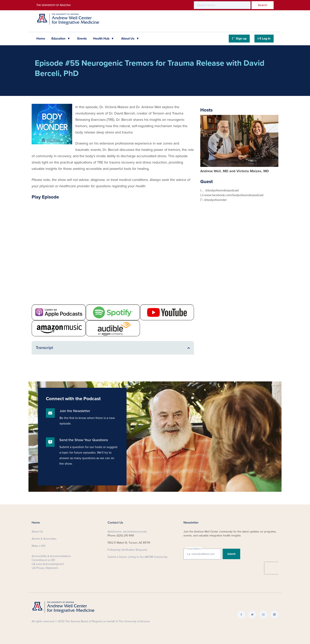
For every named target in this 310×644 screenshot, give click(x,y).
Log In (264, 39)
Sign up (239, 39)
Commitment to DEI (43, 560)
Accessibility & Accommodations (51, 556)
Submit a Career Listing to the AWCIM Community (138, 557)
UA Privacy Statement (45, 568)
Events (82, 39)
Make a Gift (38, 546)
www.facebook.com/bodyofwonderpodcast (234, 195)
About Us (128, 39)
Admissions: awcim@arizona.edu (127, 532)
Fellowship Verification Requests (127, 550)
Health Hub (102, 39)
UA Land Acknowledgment (48, 564)
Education (59, 39)
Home (41, 39)
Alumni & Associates (44, 539)
